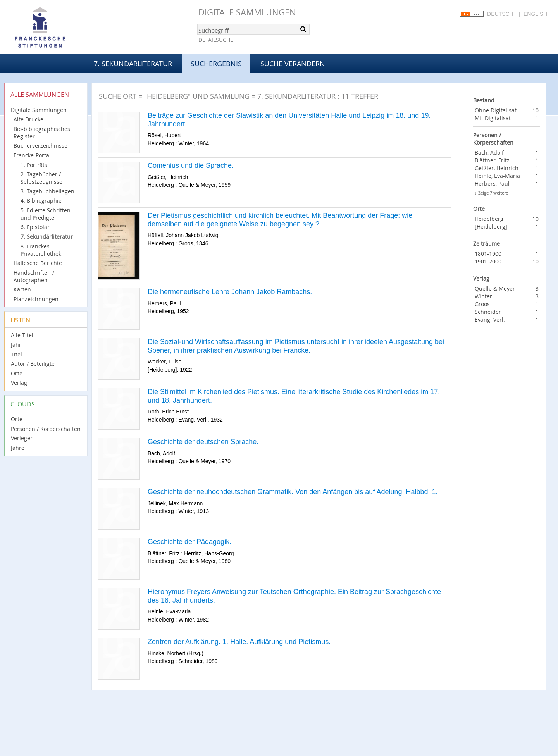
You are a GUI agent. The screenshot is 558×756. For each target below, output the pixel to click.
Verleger (22, 438)
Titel (16, 354)
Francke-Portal (32, 155)
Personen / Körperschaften (46, 429)
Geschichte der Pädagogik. (189, 542)
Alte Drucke (28, 119)
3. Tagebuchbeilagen (47, 191)
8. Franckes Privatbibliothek (41, 250)
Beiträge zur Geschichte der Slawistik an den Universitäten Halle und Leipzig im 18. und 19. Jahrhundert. (289, 120)
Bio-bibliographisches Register (42, 133)
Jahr (16, 345)
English (535, 14)
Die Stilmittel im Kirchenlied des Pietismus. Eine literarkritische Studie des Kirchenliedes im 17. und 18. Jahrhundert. (294, 396)
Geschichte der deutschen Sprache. (203, 442)
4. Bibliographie (41, 201)
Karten (22, 289)
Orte (17, 373)
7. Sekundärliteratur (133, 64)
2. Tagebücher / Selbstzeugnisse (41, 178)
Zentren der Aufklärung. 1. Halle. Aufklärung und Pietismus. (239, 642)
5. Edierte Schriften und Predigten (46, 214)
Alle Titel (22, 335)
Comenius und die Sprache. (191, 165)
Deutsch (500, 14)
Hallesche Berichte (38, 263)
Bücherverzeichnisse (40, 146)
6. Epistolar (35, 227)
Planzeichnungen (36, 299)
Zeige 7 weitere (493, 193)
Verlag (19, 383)
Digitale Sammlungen (247, 12)
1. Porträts (34, 165)
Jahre (18, 448)
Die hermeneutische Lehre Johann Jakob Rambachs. (230, 292)
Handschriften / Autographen (34, 276)
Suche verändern (293, 64)
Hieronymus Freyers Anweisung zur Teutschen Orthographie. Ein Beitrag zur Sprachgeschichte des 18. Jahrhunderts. (294, 596)
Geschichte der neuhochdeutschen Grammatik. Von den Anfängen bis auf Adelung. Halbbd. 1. (293, 492)
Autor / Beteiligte (33, 364)
